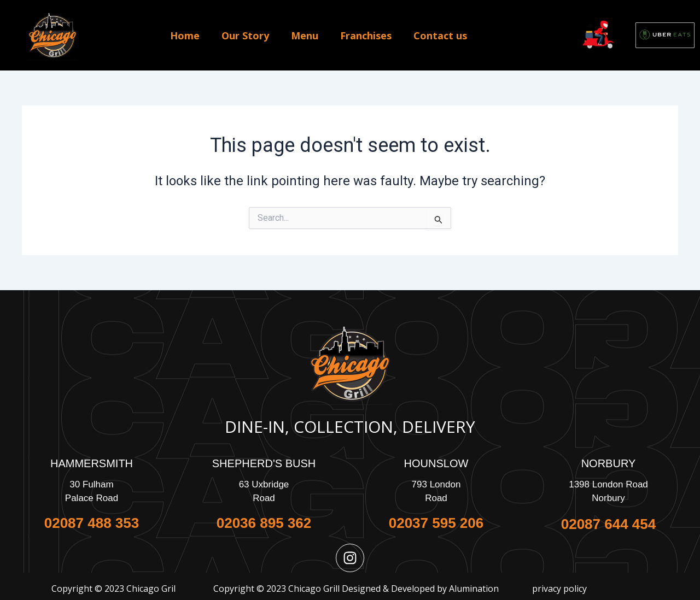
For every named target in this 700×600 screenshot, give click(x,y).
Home (185, 36)
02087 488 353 (92, 523)
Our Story (245, 36)
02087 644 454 (609, 524)
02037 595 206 (436, 523)
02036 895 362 (264, 523)
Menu (305, 36)
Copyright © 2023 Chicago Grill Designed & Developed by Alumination (356, 589)
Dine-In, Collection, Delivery (350, 427)
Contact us (440, 36)
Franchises (366, 36)
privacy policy (559, 589)
